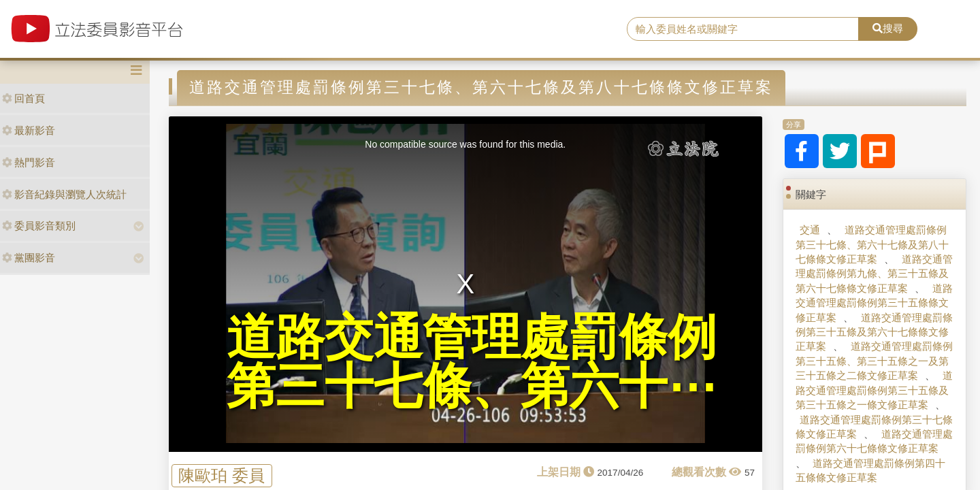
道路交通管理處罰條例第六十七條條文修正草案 (874, 441)
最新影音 (29, 130)
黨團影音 (29, 258)
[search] (743, 29)
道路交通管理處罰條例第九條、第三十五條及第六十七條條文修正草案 (874, 274)
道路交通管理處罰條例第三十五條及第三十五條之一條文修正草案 (874, 390)
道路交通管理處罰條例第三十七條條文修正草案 (874, 427)
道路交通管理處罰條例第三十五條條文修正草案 (874, 303)
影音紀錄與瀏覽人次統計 (64, 194)
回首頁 (23, 98)
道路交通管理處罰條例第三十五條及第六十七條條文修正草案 (874, 332)
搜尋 (888, 28)
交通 (810, 230)
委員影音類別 (39, 226)
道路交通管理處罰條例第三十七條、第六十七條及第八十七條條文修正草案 (872, 244)
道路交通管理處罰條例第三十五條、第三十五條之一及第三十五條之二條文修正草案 (874, 361)
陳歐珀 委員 (222, 475)
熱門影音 (29, 162)
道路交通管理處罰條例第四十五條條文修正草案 (870, 470)
